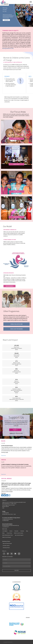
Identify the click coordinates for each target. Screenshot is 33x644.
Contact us (12, 433)
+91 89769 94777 (6, 527)
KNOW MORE (6, 20)
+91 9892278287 (5, 520)
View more (4, 493)
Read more (4, 455)
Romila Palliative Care (17, 324)
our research (10, 286)
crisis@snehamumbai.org (7, 519)
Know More (16, 139)
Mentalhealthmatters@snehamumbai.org (11, 525)
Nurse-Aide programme (17, 329)
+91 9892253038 (5, 513)
